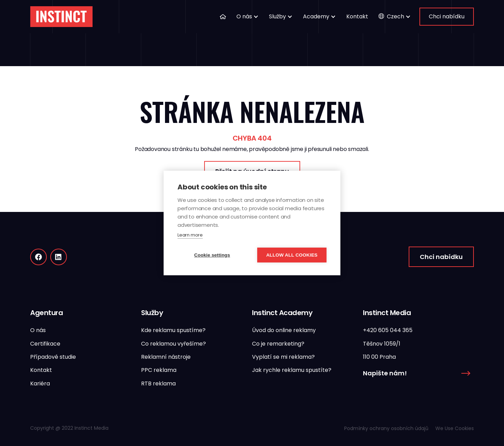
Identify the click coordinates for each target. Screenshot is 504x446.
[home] (61, 17)
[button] (247, 17)
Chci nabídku (447, 16)
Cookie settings (212, 255)
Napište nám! (385, 373)
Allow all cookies (292, 255)
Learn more (190, 235)
